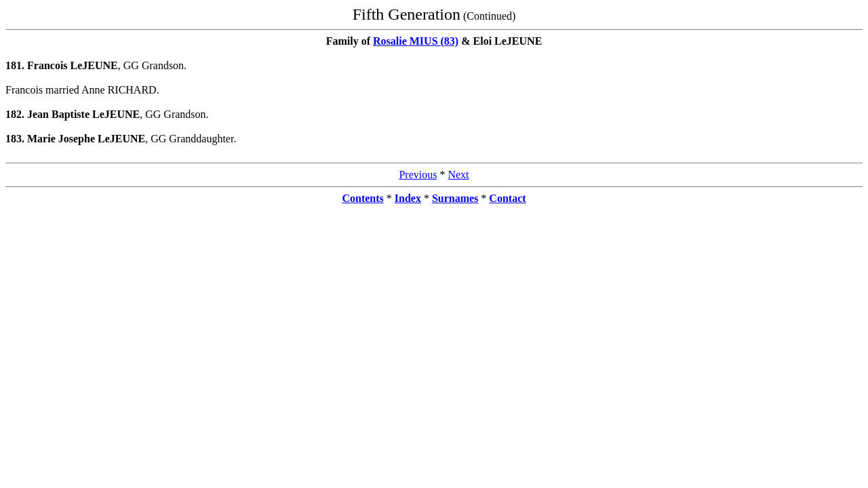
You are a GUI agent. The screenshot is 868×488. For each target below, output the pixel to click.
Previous (418, 175)
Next (458, 175)
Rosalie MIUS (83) (416, 41)
